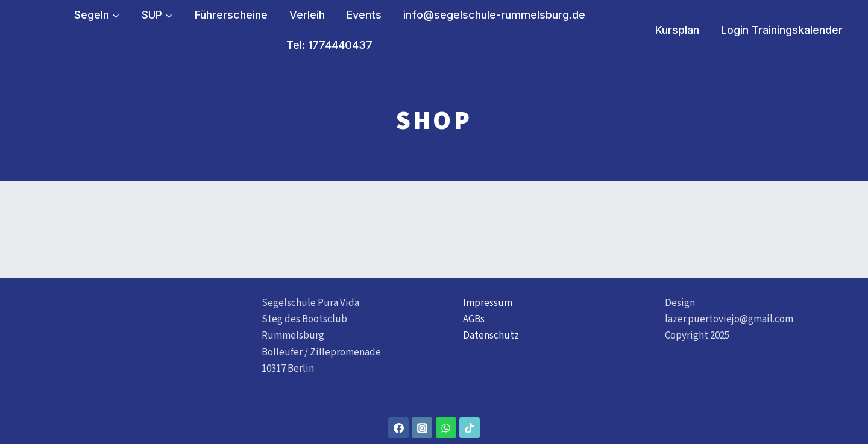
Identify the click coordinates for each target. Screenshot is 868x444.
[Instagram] (422, 428)
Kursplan (677, 30)
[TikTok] (470, 428)
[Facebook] (398, 428)
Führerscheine (231, 15)
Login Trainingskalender (782, 30)
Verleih (307, 15)
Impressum (488, 303)
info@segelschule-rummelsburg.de (494, 15)
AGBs (474, 319)
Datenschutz (491, 336)
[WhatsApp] (446, 428)
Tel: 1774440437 (329, 45)
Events (364, 15)
